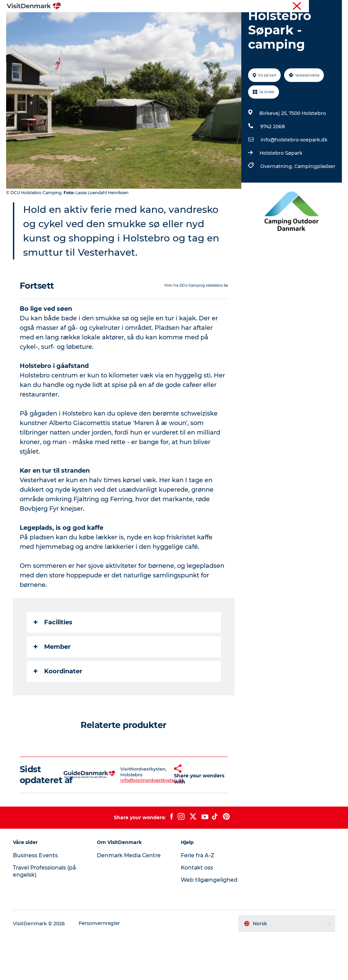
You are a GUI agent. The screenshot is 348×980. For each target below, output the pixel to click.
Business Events (36, 899)
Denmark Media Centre (130, 899)
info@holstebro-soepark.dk (294, 172)
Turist (315, 6)
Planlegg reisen (249, 22)
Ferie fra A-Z (198, 899)
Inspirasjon (93, 22)
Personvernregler (101, 967)
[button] (162, 812)
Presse (335, 6)
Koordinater (59, 704)
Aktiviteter (165, 22)
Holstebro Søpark (281, 185)
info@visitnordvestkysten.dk (140, 818)
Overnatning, (277, 199)
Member (53, 679)
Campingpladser (315, 199)
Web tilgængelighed (209, 923)
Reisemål (129, 22)
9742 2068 (272, 159)
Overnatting (204, 22)
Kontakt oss (197, 911)
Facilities (54, 655)
